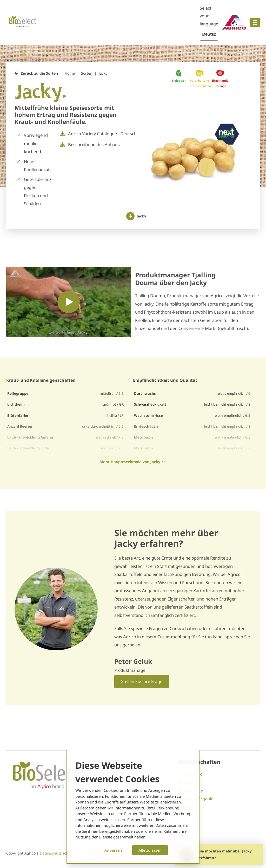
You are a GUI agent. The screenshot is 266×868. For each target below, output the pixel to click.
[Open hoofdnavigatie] (255, 22)
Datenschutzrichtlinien (60, 853)
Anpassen (113, 850)
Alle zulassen (150, 850)
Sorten (87, 73)
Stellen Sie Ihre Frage (142, 681)
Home (70, 73)
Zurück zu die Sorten (39, 73)
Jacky (103, 73)
